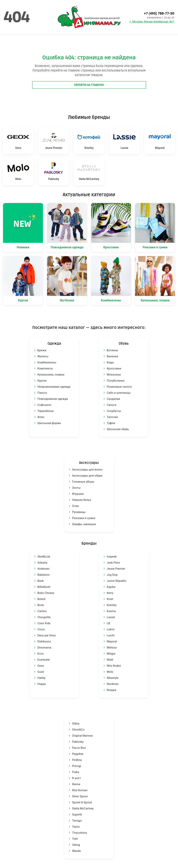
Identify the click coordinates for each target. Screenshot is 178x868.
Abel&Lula (44, 557)
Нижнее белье (82, 500)
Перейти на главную (89, 85)
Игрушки (78, 494)
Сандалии (113, 399)
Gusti (41, 672)
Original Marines (83, 736)
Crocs (41, 629)
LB (108, 623)
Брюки (42, 350)
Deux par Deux (47, 635)
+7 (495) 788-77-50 (159, 13)
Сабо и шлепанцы (119, 393)
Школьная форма (49, 423)
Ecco (41, 654)
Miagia (111, 654)
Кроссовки (114, 369)
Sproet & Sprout (82, 802)
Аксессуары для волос (87, 470)
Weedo (77, 851)
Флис (41, 417)
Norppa (111, 690)
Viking (76, 845)
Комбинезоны (47, 362)
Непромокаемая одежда (54, 387)
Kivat (110, 599)
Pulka (76, 772)
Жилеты (43, 356)
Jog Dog (112, 575)
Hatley (41, 678)
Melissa (112, 648)
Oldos (76, 724)
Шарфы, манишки (84, 524)
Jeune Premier (116, 569)
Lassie (111, 617)
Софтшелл (44, 405)
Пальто (42, 393)
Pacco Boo (79, 748)
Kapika (111, 587)
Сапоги (112, 405)
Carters (42, 611)
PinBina (77, 760)
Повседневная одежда (53, 399)
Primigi (77, 766)
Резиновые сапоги (119, 387)
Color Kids (44, 623)
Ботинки (112, 350)
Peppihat (78, 754)
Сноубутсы (114, 411)
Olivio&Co (78, 730)
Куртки (42, 381)
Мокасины (114, 375)
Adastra (42, 563)
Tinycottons (80, 833)
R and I (77, 778)
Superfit (77, 815)
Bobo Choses (46, 593)
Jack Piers (113, 563)
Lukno (111, 629)
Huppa (42, 684)
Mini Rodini (114, 666)
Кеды (110, 362)
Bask (41, 581)
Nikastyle (113, 678)
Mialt (110, 660)
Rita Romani (80, 790)
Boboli (41, 599)
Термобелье (45, 411)
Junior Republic (117, 581)
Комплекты (45, 369)
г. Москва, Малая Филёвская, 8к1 (152, 22)
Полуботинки (116, 381)
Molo (110, 672)
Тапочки (112, 417)
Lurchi (111, 635)
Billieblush (44, 587)
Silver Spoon (80, 796)
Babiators (44, 575)
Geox (41, 666)
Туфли (111, 423)
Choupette (44, 617)
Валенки (112, 356)
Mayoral (112, 641)
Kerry (110, 593)
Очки (76, 506)
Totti (75, 839)
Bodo (41, 605)
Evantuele (44, 660)
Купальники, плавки (51, 375)
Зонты (76, 488)
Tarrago (77, 821)
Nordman (113, 684)
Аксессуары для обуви (87, 476)
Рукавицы (79, 512)
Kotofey (112, 605)
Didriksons (44, 641)
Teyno (76, 827)
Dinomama (44, 648)
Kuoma (111, 611)
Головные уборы (83, 482)
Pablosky (78, 742)
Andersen (44, 569)
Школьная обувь (118, 429)
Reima (76, 784)
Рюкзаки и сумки (84, 518)
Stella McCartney (83, 808)
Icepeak (112, 557)
